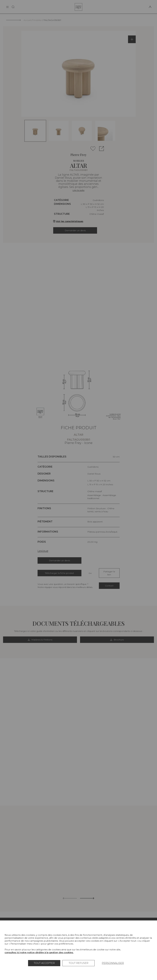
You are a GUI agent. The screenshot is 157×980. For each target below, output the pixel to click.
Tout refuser (78, 963)
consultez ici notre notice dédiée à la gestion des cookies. (39, 952)
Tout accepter (44, 963)
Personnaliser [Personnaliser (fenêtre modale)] (113, 963)
